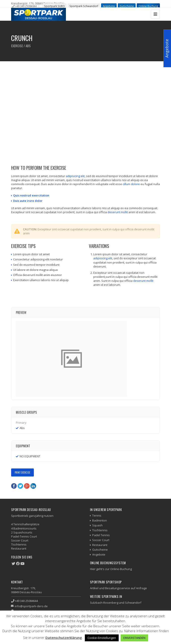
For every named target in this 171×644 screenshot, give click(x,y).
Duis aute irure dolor (28, 201)
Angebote (109, 6)
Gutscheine (127, 6)
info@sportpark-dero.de (31, 606)
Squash (97, 525)
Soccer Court (101, 540)
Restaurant (100, 545)
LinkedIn (33, 486)
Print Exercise (22, 472)
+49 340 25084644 (26, 6)
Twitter (20, 486)
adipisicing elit (75, 176)
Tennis (97, 515)
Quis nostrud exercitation (31, 195)
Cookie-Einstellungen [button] (102, 638)
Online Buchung (148, 6)
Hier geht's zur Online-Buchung (111, 569)
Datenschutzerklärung (64, 638)
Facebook (14, 486)
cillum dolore (131, 184)
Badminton (100, 520)
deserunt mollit (118, 212)
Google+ (27, 486)
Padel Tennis (101, 535)
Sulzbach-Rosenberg (104, 603)
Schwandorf (133, 603)
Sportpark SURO (54, 6)
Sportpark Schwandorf (84, 6)
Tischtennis (100, 530)
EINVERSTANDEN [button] (134, 638)
